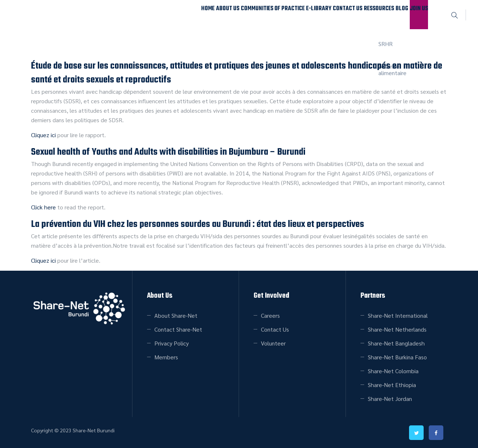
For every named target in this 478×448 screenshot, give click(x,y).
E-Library (274, 14)
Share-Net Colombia (393, 371)
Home (136, 14)
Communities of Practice (219, 14)
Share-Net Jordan (390, 399)
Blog (386, 14)
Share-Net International (398, 315)
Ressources (353, 14)
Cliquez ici (43, 135)
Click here (43, 207)
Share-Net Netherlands (397, 329)
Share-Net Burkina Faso (397, 357)
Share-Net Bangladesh (396, 343)
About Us (165, 14)
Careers (270, 315)
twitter (416, 433)
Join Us (414, 14)
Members (166, 357)
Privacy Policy (171, 343)
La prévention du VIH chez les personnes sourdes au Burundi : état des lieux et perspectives (198, 224)
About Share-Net (176, 315)
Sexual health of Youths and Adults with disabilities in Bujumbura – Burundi (168, 152)
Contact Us (312, 14)
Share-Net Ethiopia (392, 385)
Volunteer (273, 343)
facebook (436, 433)
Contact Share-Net (178, 329)
